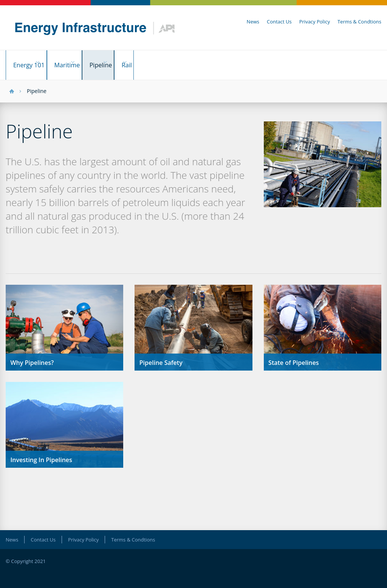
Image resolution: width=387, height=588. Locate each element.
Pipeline (129, 61)
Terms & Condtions (359, 22)
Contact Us (279, 22)
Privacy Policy (315, 22)
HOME (12, 84)
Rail (167, 61)
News (253, 22)
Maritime (82, 61)
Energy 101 (30, 61)
